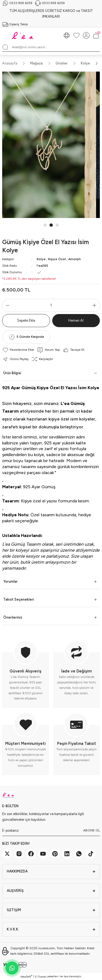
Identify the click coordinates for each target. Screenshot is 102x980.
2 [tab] (51, 225)
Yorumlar (10, 581)
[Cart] (96, 35)
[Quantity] (51, 305)
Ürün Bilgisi (12, 373)
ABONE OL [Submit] (92, 830)
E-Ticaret (41, 977)
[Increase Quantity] (95, 305)
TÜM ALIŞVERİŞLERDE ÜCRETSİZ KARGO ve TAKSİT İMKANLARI (51, 14)
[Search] (51, 47)
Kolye (41, 259)
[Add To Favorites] (18, 350)
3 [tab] (57, 225)
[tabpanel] (51, 145)
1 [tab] (45, 225)
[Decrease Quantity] (7, 305)
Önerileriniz (13, 617)
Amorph (75, 259)
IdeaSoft (26, 976)
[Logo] (23, 35)
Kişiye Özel (57, 259)
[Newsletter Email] (51, 831)
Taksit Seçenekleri (19, 599)
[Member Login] (86, 35)
